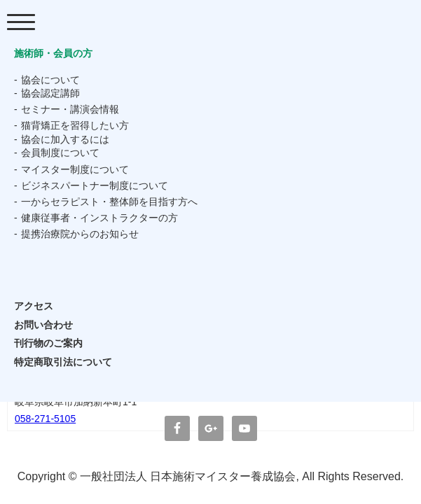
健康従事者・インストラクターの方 (99, 218)
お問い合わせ (43, 325)
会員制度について (60, 153)
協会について (50, 80)
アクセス (34, 306)
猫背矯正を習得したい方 (75, 125)
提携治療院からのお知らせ (80, 234)
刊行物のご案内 (48, 343)
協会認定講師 (50, 93)
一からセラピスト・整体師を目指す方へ (109, 202)
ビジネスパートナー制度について (95, 185)
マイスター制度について (75, 169)
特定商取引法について (63, 362)
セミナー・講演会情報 (70, 109)
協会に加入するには (65, 139)
